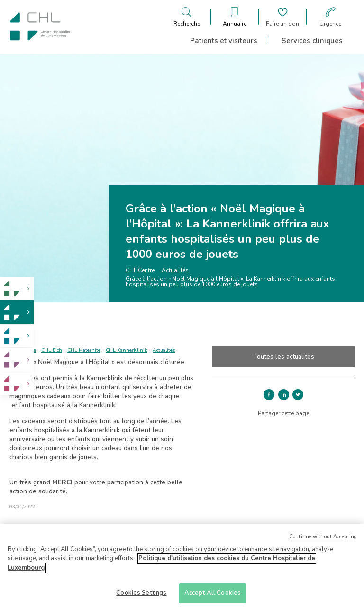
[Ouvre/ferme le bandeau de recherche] (187, 17)
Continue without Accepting (323, 540)
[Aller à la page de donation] (282, 17)
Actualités (175, 270)
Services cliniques (312, 41)
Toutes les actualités (284, 357)
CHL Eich (52, 350)
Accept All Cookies (213, 597)
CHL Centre (140, 270)
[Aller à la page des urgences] (330, 17)
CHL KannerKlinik (127, 350)
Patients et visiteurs (224, 41)
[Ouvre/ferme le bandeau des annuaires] (235, 17)
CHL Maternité (84, 350)
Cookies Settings (141, 597)
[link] (17, 288)
